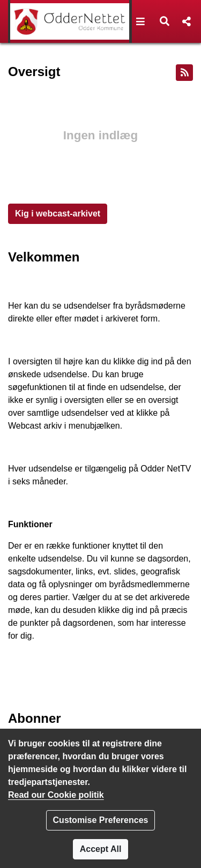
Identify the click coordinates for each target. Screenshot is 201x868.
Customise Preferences (101, 820)
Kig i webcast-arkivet (58, 214)
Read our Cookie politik (56, 795)
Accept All (101, 849)
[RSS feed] (184, 73)
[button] (141, 21)
